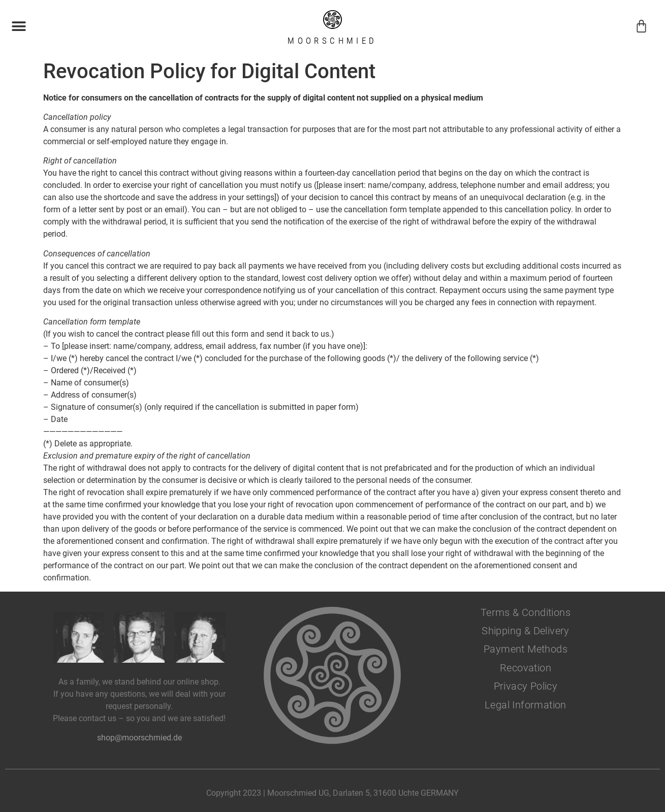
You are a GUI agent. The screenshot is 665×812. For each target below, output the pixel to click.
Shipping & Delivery (526, 631)
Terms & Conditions (526, 612)
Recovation (526, 668)
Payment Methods (526, 649)
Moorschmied (332, 41)
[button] (19, 26)
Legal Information (526, 705)
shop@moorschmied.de (139, 738)
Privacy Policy (526, 686)
